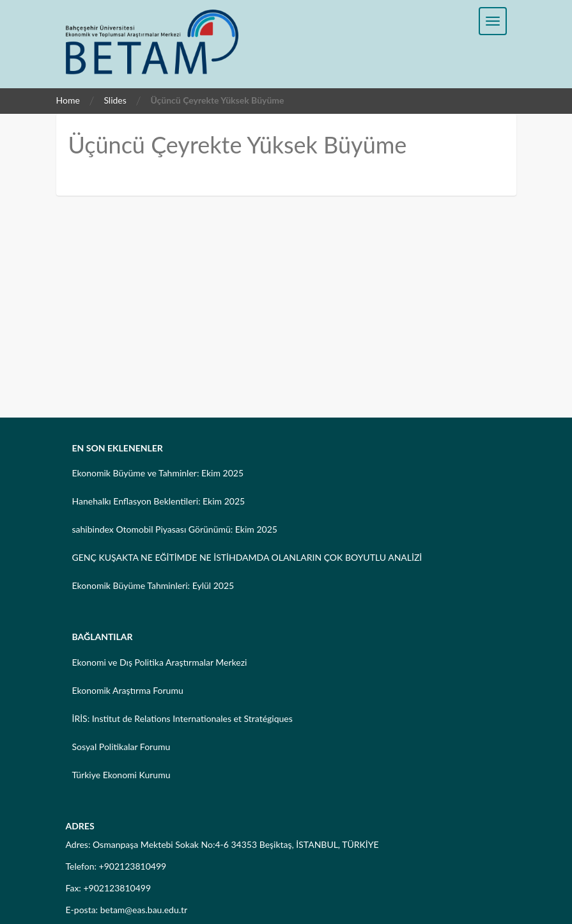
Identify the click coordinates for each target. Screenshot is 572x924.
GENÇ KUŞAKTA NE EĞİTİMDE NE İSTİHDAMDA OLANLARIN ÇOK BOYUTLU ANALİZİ (247, 557)
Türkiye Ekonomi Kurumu (121, 775)
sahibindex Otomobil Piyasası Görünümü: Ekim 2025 (175, 529)
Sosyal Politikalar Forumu (121, 747)
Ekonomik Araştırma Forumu (128, 690)
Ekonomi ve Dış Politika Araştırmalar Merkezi (160, 662)
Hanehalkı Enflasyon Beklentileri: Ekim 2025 (159, 501)
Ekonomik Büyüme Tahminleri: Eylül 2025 (153, 585)
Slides (115, 100)
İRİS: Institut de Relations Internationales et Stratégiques (182, 718)
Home (68, 100)
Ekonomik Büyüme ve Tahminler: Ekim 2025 (158, 473)
